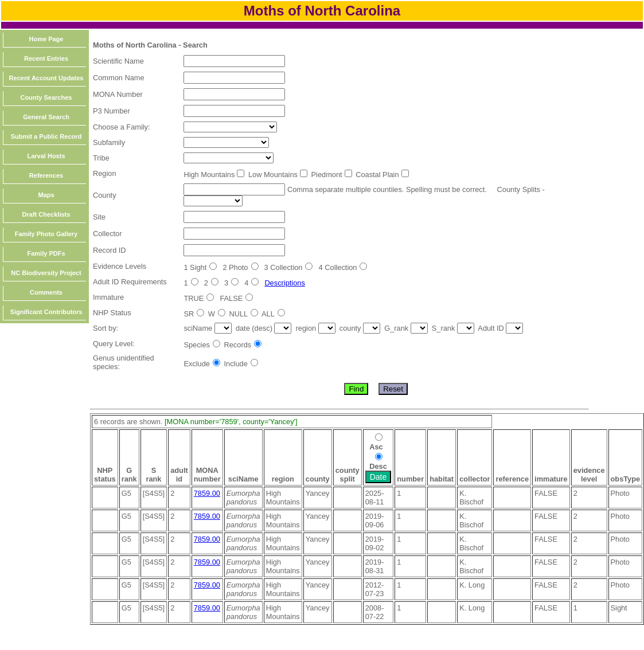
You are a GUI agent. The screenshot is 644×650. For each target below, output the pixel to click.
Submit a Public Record (46, 136)
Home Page (46, 39)
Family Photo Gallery (46, 234)
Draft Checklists (46, 214)
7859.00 (207, 493)
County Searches (46, 97)
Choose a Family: (122, 127)
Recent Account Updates (46, 78)
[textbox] (234, 61)
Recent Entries (46, 58)
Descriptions (284, 283)
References (46, 175)
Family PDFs (46, 253)
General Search (46, 117)
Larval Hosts (46, 156)
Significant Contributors (46, 312)
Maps (46, 195)
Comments (46, 292)
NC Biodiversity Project (46, 273)
